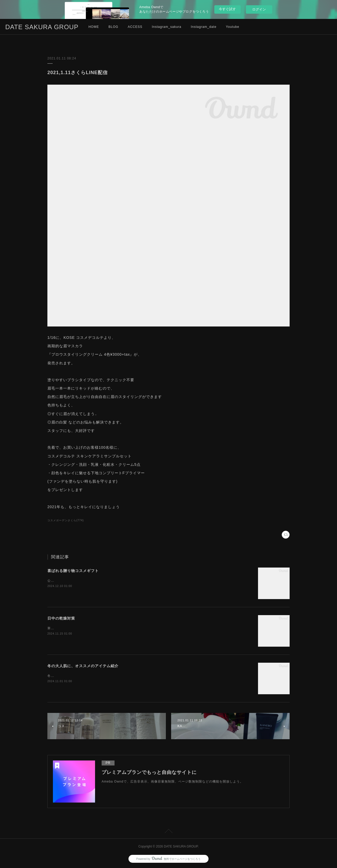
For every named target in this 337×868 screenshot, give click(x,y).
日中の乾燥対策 (61, 618)
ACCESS (135, 27)
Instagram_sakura (167, 27)
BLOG (113, 27)
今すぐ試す (227, 9)
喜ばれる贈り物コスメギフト (73, 571)
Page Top (168, 832)
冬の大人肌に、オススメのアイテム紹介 (83, 666)
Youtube (233, 27)
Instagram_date (204, 27)
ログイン (259, 9)
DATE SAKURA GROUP (42, 27)
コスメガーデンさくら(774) (66, 520)
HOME (94, 27)
